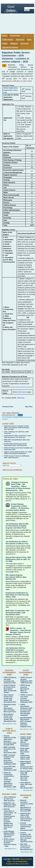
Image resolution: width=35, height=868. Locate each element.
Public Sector (8, 40)
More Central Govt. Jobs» (10, 724)
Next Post (29, 407)
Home (5, 36)
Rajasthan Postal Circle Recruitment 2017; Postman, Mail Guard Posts (10, 708)
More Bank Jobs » (28, 790)
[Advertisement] (17, 24)
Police (5, 44)
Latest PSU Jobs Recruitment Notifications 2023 (10, 768)
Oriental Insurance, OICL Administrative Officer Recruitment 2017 (27, 827)
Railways (14, 44)
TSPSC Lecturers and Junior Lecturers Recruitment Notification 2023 (26, 698)
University (25, 44)
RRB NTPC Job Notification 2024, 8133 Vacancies (10, 805)
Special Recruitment (10, 48)
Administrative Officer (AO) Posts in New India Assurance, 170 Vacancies (18, 437)
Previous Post (8, 407)
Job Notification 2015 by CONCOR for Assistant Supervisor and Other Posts (17, 650)
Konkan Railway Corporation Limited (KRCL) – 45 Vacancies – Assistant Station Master (18, 507)
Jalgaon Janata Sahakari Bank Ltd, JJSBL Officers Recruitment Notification (18, 453)
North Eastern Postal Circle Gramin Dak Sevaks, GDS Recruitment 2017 (10, 718)
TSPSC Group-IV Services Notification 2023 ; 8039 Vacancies (17, 457)
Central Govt (15, 36)
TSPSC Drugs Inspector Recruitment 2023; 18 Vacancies (25, 689)
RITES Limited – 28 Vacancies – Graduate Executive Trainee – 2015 (10, 843)
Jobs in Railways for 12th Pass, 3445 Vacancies (10, 799)
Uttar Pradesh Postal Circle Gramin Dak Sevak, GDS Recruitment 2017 (10, 698)
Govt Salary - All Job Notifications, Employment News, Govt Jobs (19, 861)
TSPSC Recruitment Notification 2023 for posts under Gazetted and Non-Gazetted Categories (26, 710)
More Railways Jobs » (11, 849)
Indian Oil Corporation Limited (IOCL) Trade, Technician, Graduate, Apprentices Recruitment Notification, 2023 (10, 780)
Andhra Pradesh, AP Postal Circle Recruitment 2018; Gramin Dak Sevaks (10, 689)
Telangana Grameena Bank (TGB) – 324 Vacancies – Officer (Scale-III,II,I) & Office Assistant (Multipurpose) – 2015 (18, 486)
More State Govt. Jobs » (27, 729)
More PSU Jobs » (12, 789)
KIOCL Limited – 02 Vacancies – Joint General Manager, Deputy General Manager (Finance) (18, 631)
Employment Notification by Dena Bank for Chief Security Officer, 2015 (17, 595)
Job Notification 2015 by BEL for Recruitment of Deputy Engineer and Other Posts (17, 526)
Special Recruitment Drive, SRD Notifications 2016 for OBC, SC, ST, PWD (18, 559)
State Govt (20, 40)
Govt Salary (11, 8)
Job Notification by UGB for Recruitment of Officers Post (17, 543)
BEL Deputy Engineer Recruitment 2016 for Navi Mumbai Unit (16, 577)
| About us (23, 859)
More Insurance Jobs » (27, 852)
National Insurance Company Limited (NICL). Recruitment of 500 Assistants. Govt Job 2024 (17, 428)
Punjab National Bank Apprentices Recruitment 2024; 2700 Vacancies (16, 445)
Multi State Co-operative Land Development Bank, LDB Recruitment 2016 (18, 613)
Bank (29, 40)
